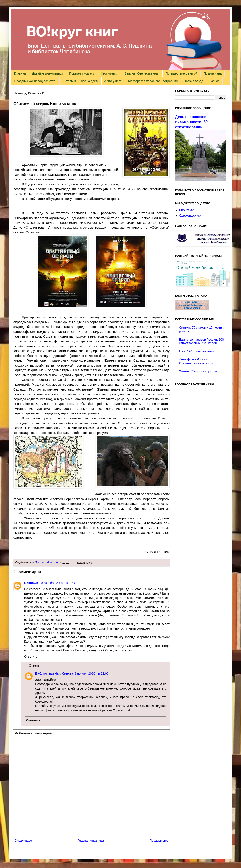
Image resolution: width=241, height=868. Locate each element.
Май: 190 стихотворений (197, 351)
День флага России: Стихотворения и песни (196, 361)
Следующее (23, 841)
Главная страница (91, 841)
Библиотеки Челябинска (54, 673)
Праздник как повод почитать (35, 81)
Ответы (34, 666)
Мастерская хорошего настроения (153, 81)
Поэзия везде (193, 81)
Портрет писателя (82, 73)
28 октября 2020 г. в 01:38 (58, 583)
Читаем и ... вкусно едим (80, 81)
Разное (214, 81)
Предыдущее (159, 841)
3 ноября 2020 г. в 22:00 (92, 673)
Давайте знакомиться (48, 73)
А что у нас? (113, 81)
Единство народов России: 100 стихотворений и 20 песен (202, 341)
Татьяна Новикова (47, 563)
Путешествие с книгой (181, 73)
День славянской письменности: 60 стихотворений (191, 122)
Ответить (31, 657)
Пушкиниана (213, 73)
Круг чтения (110, 73)
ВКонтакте (187, 210)
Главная (20, 73)
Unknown (31, 583)
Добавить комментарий (33, 733)
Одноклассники (190, 215)
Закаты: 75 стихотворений (198, 371)
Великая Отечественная (142, 73)
